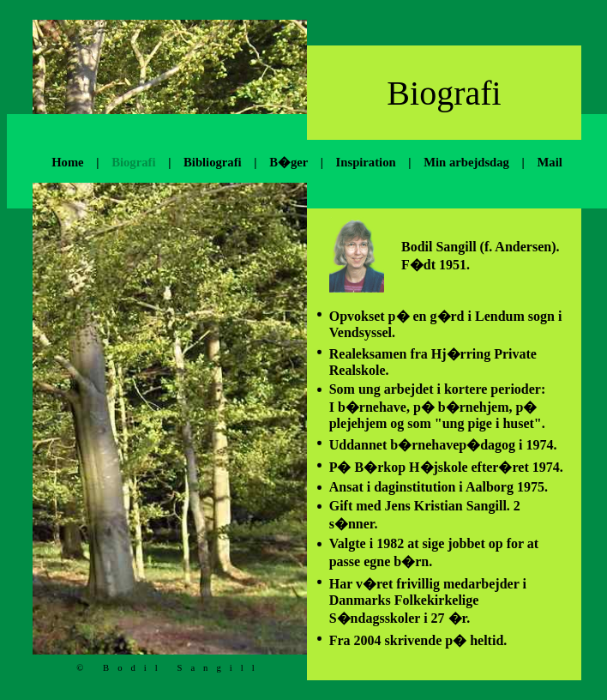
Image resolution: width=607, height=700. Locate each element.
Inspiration (366, 162)
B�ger (288, 162)
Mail (549, 162)
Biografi (133, 162)
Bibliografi (213, 162)
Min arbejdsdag (466, 162)
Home (67, 162)
